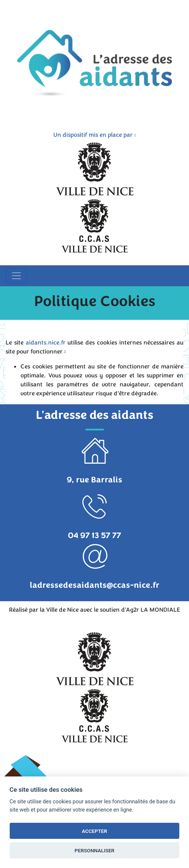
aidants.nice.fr (46, 343)
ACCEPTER (95, 831)
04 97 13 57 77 (94, 535)
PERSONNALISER (94, 850)
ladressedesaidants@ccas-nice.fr (95, 585)
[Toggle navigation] (16, 276)
